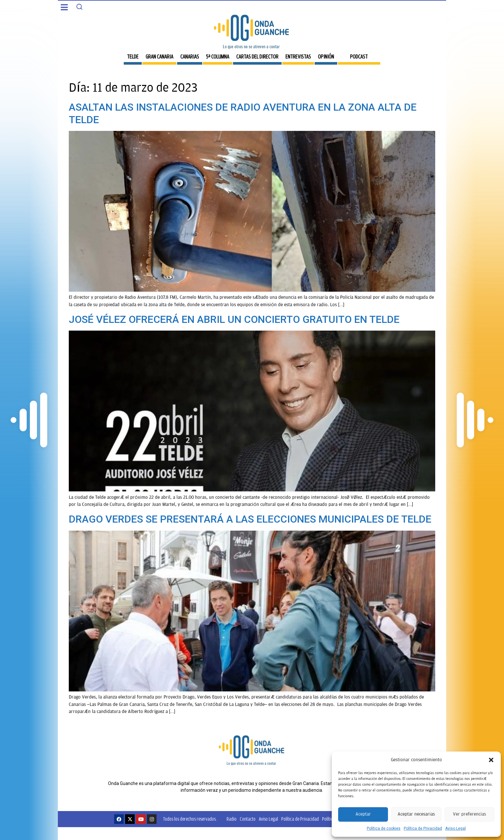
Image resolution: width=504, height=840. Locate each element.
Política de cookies (384, 828)
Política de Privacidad (423, 828)
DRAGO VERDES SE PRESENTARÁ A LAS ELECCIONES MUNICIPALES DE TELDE (250, 519)
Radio (232, 819)
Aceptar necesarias (416, 814)
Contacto (248, 819)
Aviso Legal (455, 828)
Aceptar (363, 814)
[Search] (79, 7)
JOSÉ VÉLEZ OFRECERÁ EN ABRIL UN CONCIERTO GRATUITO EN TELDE (234, 319)
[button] (491, 760)
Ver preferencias (469, 814)
